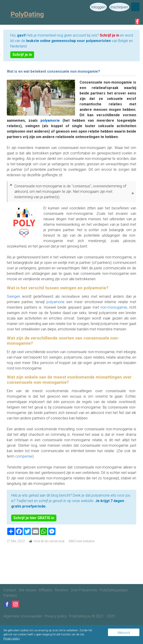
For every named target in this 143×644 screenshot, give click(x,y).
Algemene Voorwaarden (23, 616)
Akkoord (124, 633)
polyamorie (51, 120)
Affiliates (46, 590)
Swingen (14, 296)
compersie (24, 456)
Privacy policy (56, 616)
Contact (10, 590)
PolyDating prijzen (114, 590)
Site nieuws (27, 590)
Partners (10, 596)
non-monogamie (114, 307)
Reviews (61, 590)
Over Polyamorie (84, 590)
